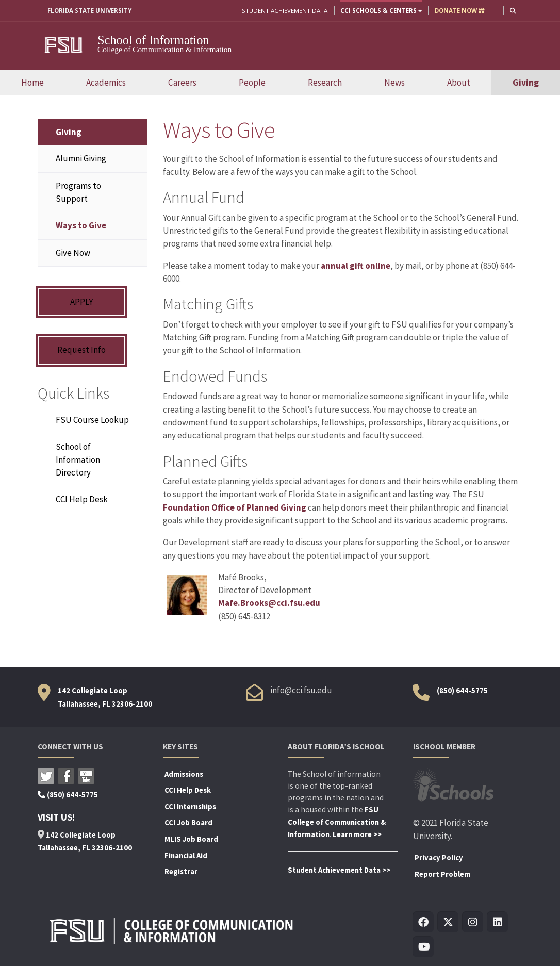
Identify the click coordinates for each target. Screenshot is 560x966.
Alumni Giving (81, 158)
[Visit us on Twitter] (448, 922)
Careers (182, 83)
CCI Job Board (188, 823)
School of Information (154, 40)
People (252, 83)
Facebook (66, 776)
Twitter (46, 776)
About (459, 83)
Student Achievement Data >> (339, 870)
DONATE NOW (460, 11)
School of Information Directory (78, 460)
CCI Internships (190, 807)
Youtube (86, 776)
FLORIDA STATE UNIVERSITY (89, 11)
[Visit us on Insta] (473, 922)
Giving (526, 83)
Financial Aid (186, 856)
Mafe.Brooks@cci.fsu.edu (269, 603)
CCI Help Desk (82, 499)
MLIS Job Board (191, 839)
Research (325, 83)
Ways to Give (81, 225)
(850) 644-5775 (462, 691)
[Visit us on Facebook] (424, 922)
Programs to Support (78, 192)
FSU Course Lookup (92, 420)
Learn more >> (357, 834)
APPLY (81, 302)
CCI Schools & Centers (381, 11)
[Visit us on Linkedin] (498, 922)
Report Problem (442, 874)
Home (32, 83)
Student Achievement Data (285, 11)
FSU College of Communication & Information (337, 822)
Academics (106, 83)
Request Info (81, 350)
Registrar (181, 872)
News (394, 83)
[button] (513, 11)
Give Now (73, 253)
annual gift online (356, 266)
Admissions (184, 774)
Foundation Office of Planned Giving (235, 507)
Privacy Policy (439, 858)
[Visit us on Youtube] (424, 947)
